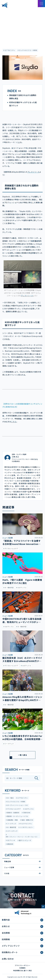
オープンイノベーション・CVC (17, 805)
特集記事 (8, 861)
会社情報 (6, 933)
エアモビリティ (10, 50)
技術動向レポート (10, 952)
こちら (14, 422)
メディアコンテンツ (16, 10)
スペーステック (12, 831)
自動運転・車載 (12, 820)
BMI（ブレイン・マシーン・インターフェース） (22, 837)
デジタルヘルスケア (14, 809)
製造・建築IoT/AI (27, 820)
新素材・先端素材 (13, 813)
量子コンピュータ (25, 840)
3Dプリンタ (11, 840)
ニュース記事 (7, 17)
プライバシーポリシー (23, 965)
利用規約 (23, 968)
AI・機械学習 (11, 827)
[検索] (37, 778)
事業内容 (6, 920)
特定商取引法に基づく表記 (23, 970)
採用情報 (6, 939)
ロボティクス (29, 809)
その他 (7, 873)
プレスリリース (33, 172)
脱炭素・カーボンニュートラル (17, 816)
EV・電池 (10, 798)
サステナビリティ (26, 824)
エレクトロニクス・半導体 (28, 50)
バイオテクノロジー (26, 827)
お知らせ (6, 926)
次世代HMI (26, 813)
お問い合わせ (8, 959)
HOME (5, 10)
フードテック (11, 824)
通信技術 (10, 844)
